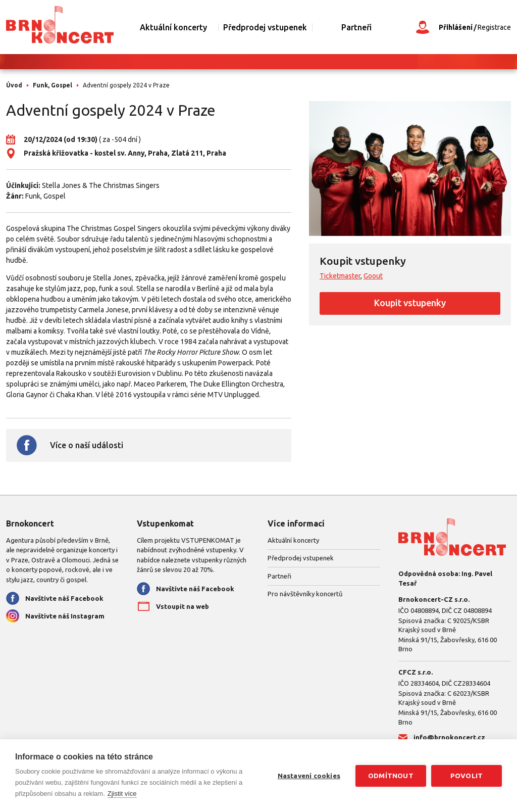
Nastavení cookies (309, 776)
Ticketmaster (340, 276)
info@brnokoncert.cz (449, 737)
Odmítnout (391, 776)
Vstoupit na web (183, 606)
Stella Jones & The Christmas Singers (101, 185)
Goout (373, 276)
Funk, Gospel (53, 85)
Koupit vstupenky (410, 303)
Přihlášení (456, 27)
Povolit (467, 776)
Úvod (14, 85)
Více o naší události (87, 445)
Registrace (494, 27)
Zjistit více (122, 794)
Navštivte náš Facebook (64, 598)
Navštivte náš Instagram (65, 616)
